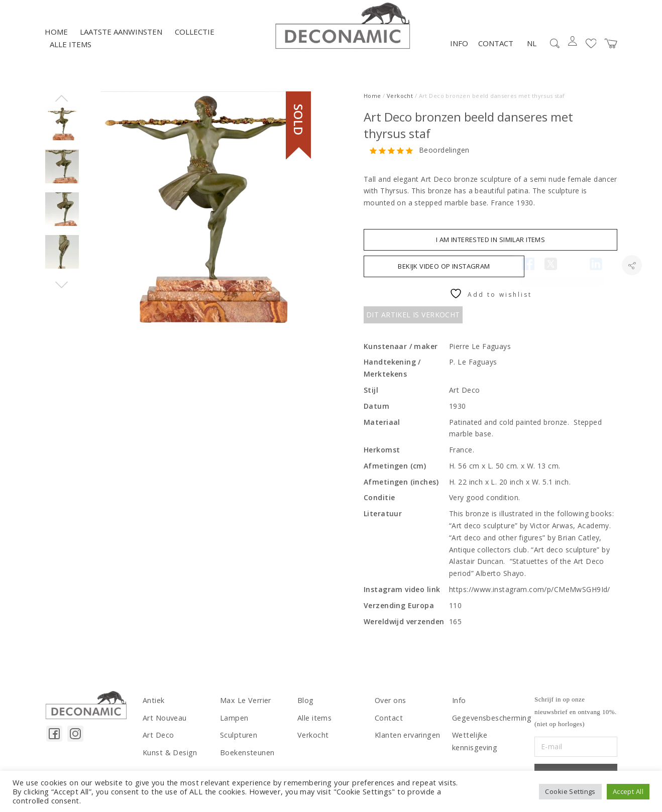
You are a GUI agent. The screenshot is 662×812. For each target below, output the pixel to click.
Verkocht (400, 100)
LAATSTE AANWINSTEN (121, 36)
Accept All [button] (628, 791)
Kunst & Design (170, 756)
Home (56, 36)
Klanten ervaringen (407, 738)
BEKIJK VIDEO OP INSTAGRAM (444, 270)
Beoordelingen (444, 154)
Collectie (195, 36)
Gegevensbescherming (491, 721)
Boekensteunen (247, 756)
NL (532, 47)
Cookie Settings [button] (570, 791)
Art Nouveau (164, 721)
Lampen (234, 721)
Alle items (71, 49)
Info (459, 47)
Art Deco (158, 738)
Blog (305, 705)
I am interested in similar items (490, 244)
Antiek (153, 705)
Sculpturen (238, 738)
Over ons (390, 705)
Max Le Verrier (245, 705)
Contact (496, 47)
